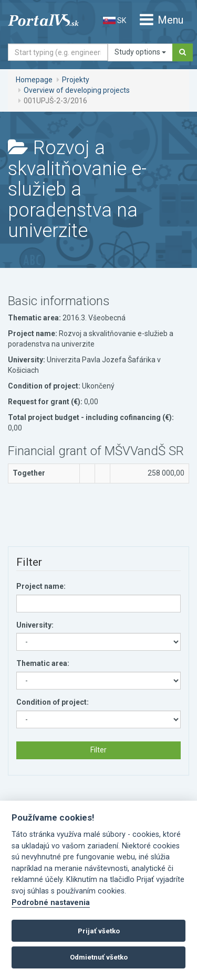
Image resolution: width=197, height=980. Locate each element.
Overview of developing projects (77, 90)
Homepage (34, 80)
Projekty (76, 80)
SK (115, 20)
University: (35, 625)
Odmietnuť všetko (99, 957)
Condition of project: (53, 702)
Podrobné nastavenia (51, 903)
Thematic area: (43, 663)
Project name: (41, 586)
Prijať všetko (99, 931)
